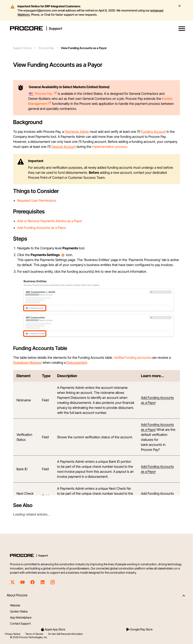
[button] (182, 29)
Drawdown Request (27, 363)
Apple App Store (53, 629)
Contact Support (20, 623)
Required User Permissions (37, 200)
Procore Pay (46, 48)
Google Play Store (139, 629)
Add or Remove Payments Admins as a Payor (50, 221)
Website (15, 605)
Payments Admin (77, 132)
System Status (19, 611)
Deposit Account (64, 147)
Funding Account (153, 132)
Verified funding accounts (132, 357)
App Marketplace (21, 617)
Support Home (22, 48)
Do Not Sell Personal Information (65, 634)
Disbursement (77, 363)
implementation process (110, 147)
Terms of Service (34, 634)
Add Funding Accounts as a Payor (42, 228)
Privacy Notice (13, 634)
